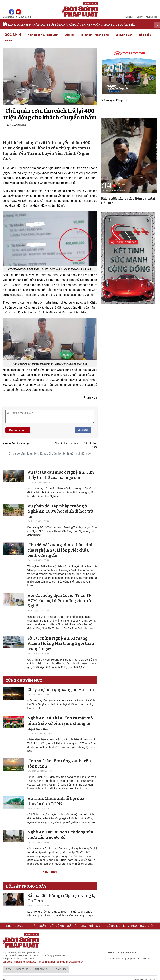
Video (117, 25)
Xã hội (69, 25)
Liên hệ (129, 17)
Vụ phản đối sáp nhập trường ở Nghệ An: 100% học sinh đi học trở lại (60, 511)
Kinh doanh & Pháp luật (28, 25)
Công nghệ (103, 25)
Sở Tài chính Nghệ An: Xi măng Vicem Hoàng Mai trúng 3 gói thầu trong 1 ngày (61, 643)
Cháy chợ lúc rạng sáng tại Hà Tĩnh (61, 690)
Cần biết (129, 25)
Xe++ (90, 25)
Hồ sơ (8, 40)
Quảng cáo (152, 17)
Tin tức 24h (43, 969)
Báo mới (61, 969)
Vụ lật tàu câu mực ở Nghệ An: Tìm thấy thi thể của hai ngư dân (61, 475)
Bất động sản (124, 35)
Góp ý (139, 17)
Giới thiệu (23, 969)
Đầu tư (69, 35)
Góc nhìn (13, 35)
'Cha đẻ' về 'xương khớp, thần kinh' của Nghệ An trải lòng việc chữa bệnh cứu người (61, 550)
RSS (8, 969)
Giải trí (80, 25)
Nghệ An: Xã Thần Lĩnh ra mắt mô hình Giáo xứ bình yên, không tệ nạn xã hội (60, 723)
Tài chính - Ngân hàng (95, 35)
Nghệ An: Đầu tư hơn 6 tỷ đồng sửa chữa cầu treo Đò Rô (60, 835)
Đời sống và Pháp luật (114, 100)
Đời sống (56, 25)
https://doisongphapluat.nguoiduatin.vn (22, 952)
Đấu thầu (145, 35)
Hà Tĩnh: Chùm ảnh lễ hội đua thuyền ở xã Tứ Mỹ (56, 801)
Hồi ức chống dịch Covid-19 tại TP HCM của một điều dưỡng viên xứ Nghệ (59, 601)
